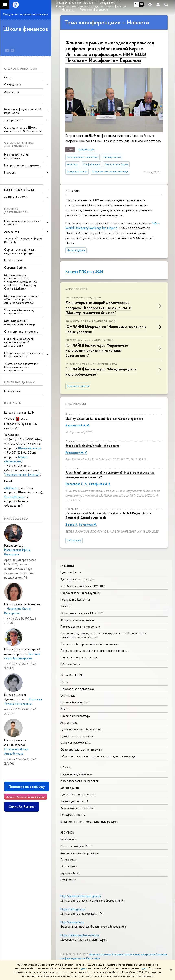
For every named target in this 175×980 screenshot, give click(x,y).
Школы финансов (30, 448)
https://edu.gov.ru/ (73, 909)
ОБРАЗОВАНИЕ (72, 675)
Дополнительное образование (81, 729)
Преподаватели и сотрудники (80, 593)
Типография (68, 860)
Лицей (64, 682)
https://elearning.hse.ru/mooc (80, 935)
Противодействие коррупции (80, 627)
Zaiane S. (71, 525)
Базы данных (12, 391)
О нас (8, 77)
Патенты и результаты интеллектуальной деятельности (19, 342)
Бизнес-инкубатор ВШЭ (76, 743)
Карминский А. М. (78, 425)
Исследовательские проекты (80, 781)
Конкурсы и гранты (73, 815)
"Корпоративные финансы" (22, 474)
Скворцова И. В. (100, 484)
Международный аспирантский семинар (20, 322)
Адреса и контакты (100, 954)
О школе (72, 191)
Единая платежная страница (79, 657)
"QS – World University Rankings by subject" (113, 226)
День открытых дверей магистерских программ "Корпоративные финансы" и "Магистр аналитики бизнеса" (98, 308)
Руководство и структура (77, 579)
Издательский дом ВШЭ (76, 846)
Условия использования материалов (133, 954)
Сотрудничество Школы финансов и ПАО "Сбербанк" (23, 129)
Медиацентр (69, 866)
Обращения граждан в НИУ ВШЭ (82, 613)
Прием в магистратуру (75, 716)
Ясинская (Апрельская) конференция (19, 312)
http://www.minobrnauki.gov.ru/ (81, 896)
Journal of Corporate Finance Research (23, 241)
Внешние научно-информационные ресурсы (89, 821)
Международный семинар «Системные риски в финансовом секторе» (21, 299)
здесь (84, 968)
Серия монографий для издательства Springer (20, 251)
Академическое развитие (77, 808)
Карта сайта (93, 958)
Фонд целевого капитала (77, 620)
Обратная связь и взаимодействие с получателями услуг (98, 756)
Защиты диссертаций (74, 801)
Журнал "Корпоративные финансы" (26, 797)
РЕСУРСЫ (68, 832)
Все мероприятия (78, 386)
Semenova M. (88, 525)
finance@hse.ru (14, 497)
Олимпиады (68, 695)
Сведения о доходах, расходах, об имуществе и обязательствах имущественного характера (103, 635)
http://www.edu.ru (72, 922)
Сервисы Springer (16, 268)
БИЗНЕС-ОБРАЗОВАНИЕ (20, 190)
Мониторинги (70, 788)
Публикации (76, 404)
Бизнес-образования (16, 459)
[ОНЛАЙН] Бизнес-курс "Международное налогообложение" (101, 372)
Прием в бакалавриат (74, 702)
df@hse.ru (11, 488)
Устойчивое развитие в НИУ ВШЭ (83, 586)
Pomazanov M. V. (76, 452)
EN (141, 4)
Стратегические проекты (21, 331)
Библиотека (68, 839)
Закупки (65, 606)
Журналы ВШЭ (70, 873)
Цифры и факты (71, 572)
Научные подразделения (76, 774)
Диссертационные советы (78, 794)
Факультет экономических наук (26, 14)
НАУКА (66, 767)
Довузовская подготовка (77, 689)
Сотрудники (13, 85)
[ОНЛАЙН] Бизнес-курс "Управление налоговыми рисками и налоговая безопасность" (97, 350)
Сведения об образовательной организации (90, 644)
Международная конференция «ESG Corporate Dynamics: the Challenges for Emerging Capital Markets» (21, 282)
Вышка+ (65, 709)
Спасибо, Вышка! (22, 807)
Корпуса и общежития (75, 599)
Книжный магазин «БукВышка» (80, 853)
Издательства (13, 260)
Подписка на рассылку (27, 787)
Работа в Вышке (70, 664)
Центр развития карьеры (77, 736)
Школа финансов (26, 29)
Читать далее (76, 250)
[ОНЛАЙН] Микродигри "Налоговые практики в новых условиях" (106, 329)
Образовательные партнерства (81, 750)
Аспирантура (69, 722)
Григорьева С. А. (76, 484)
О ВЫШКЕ (68, 566)
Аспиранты (12, 92)
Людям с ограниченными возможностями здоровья (94, 651)
